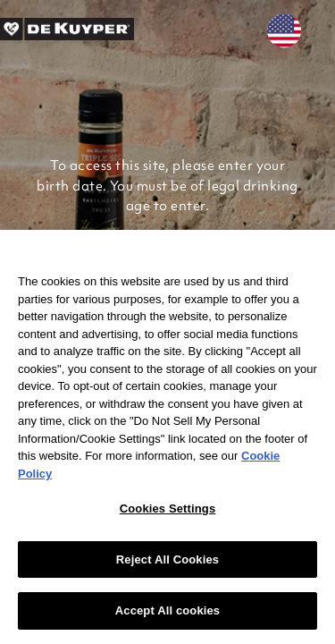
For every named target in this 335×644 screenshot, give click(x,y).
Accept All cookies (167, 610)
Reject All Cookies (167, 559)
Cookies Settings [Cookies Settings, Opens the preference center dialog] (168, 508)
